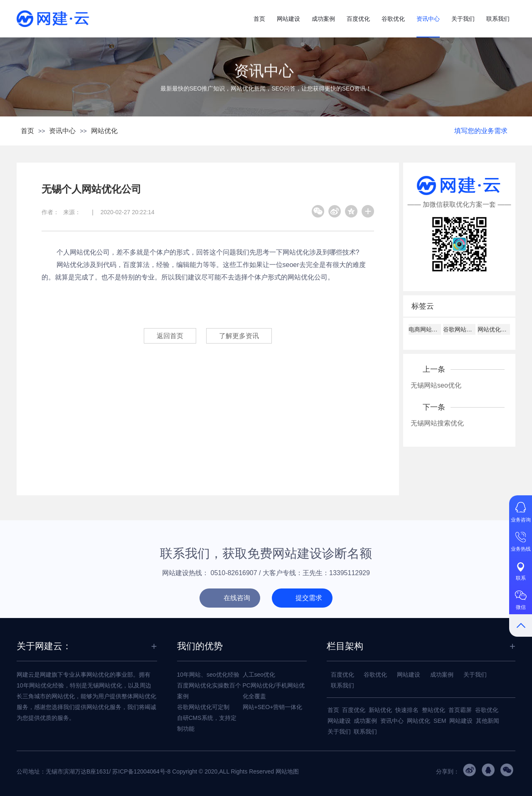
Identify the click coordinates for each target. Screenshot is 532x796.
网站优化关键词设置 (494, 329)
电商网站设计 (425, 329)
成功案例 (323, 19)
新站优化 (380, 710)
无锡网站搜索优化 (437, 423)
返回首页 (170, 336)
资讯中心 (428, 19)
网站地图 (287, 771)
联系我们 (498, 19)
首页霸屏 (460, 710)
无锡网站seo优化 (436, 385)
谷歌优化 (393, 19)
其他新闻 (488, 721)
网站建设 (288, 19)
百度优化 (358, 19)
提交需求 (309, 598)
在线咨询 (237, 598)
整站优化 (433, 710)
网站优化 (104, 131)
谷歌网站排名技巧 (459, 329)
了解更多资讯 (239, 336)
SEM (440, 721)
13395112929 (350, 573)
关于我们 (463, 19)
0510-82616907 (234, 573)
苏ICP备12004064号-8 (141, 771)
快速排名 (407, 710)
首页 (259, 19)
